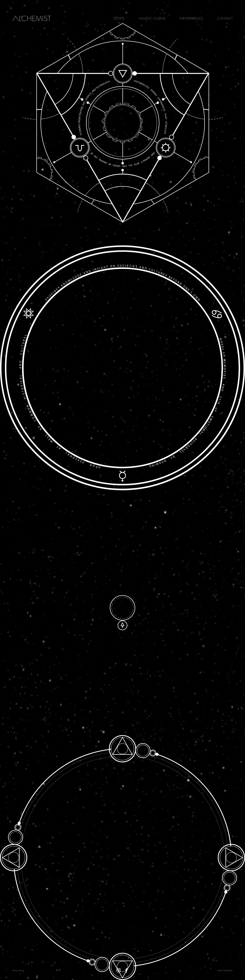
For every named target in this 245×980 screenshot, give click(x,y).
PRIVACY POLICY (18, 971)
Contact (225, 18)
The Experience (191, 18)
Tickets (119, 18)
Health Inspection (225, 971)
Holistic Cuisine (152, 18)
